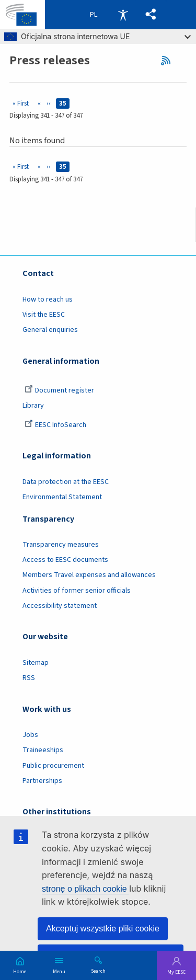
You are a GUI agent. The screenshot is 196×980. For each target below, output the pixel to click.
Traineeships (43, 750)
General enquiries (50, 330)
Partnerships (42, 781)
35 (64, 103)
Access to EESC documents (65, 560)
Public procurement (53, 766)
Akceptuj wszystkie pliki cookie (103, 929)
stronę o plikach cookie (85, 889)
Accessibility (123, 15)
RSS (169, 61)
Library (33, 406)
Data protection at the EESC (66, 482)
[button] (151, 15)
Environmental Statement (62, 497)
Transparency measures (61, 545)
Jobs (30, 735)
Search (98, 971)
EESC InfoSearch (55, 425)
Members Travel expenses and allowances (89, 575)
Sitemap (36, 663)
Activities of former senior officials (77, 591)
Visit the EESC (44, 315)
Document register (59, 390)
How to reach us (48, 299)
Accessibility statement (60, 606)
